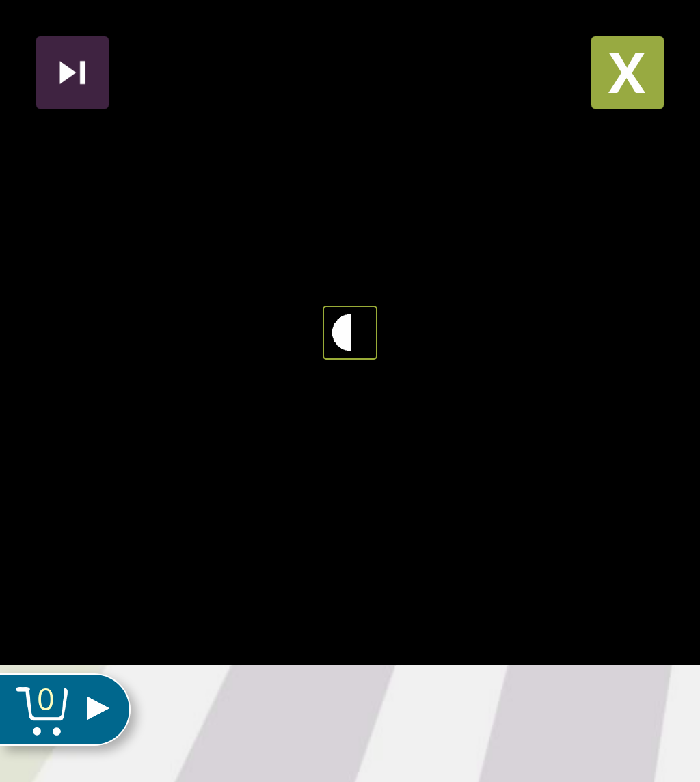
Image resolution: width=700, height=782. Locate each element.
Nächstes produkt (72, 72)
